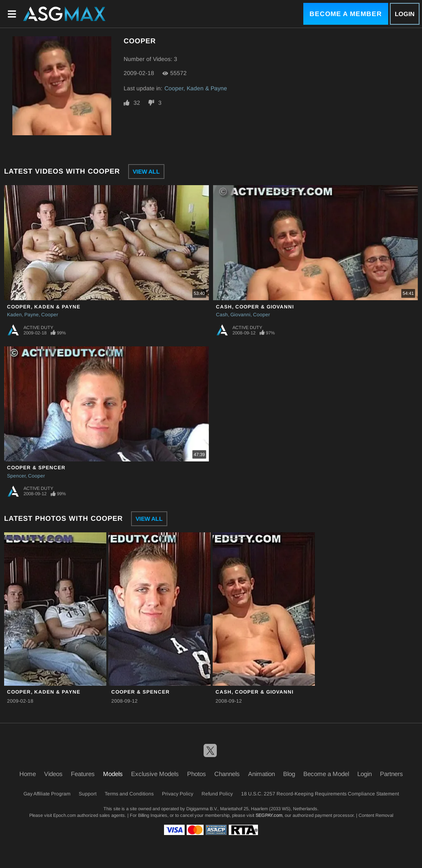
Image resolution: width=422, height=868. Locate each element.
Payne (32, 315)
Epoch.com (64, 815)
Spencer (16, 476)
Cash (222, 315)
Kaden (14, 315)
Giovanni (240, 315)
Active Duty (38, 327)
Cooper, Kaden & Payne (196, 88)
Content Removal (376, 815)
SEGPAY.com (269, 815)
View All (146, 172)
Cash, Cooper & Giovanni (255, 307)
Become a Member (346, 14)
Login (405, 14)
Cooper (50, 315)
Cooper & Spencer (36, 468)
